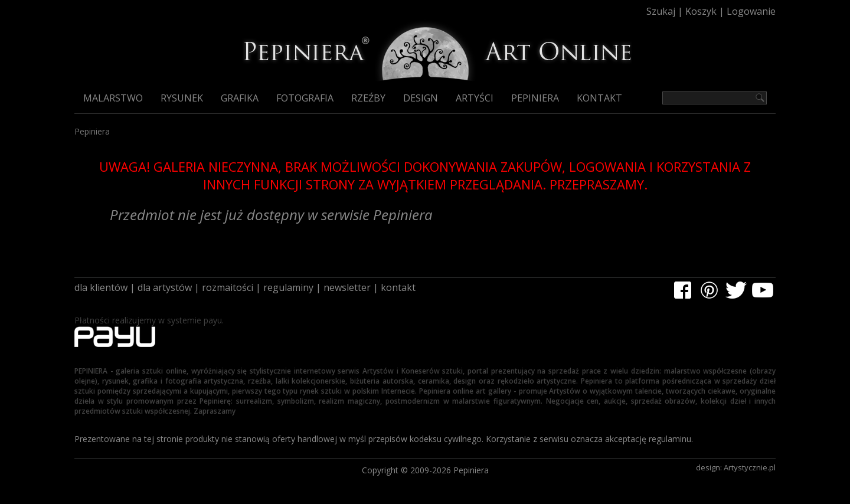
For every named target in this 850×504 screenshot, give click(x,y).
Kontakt (599, 98)
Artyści (475, 98)
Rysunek (182, 98)
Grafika (240, 98)
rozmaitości (228, 287)
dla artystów (165, 287)
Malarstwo (113, 98)
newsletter (347, 287)
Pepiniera (535, 98)
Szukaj (661, 11)
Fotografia (305, 98)
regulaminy (288, 287)
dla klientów (101, 287)
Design (421, 98)
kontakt (398, 287)
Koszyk (701, 11)
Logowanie (751, 11)
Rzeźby (368, 98)
